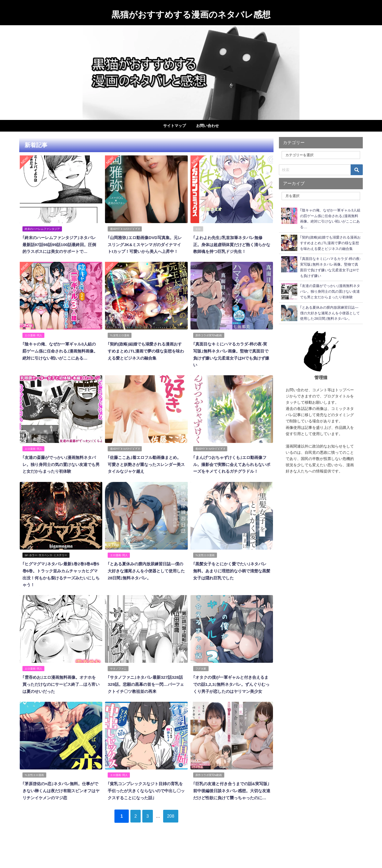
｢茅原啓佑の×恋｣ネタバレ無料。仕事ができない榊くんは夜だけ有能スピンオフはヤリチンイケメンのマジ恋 (60, 807)
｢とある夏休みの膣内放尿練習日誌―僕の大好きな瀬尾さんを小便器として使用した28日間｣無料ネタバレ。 (145, 582)
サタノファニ (118, 679)
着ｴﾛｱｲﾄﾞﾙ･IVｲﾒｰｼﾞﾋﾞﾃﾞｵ (125, 229)
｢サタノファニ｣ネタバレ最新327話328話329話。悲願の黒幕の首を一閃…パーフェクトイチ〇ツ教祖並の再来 (146, 695)
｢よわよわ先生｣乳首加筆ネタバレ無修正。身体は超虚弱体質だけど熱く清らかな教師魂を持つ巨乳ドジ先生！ (230, 244)
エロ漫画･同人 (34, 341)
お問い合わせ (208, 126)
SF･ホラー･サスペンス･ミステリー (46, 567)
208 (175, 839)
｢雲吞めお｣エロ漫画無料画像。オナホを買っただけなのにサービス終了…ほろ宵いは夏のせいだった (59, 695)
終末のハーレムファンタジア (42, 229)
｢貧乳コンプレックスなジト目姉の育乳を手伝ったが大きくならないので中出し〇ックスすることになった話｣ (145, 807)
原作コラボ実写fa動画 (209, 341)
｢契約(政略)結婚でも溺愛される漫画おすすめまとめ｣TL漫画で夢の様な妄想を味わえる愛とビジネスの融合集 (146, 357)
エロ (198, 229)
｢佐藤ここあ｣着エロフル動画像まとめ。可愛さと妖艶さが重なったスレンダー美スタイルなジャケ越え (144, 469)
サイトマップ (174, 126)
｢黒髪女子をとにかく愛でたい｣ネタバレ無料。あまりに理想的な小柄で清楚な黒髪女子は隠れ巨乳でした (230, 582)
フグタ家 (201, 679)
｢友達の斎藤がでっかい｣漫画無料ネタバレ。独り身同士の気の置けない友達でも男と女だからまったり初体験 (59, 469)
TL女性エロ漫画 (120, 341)
